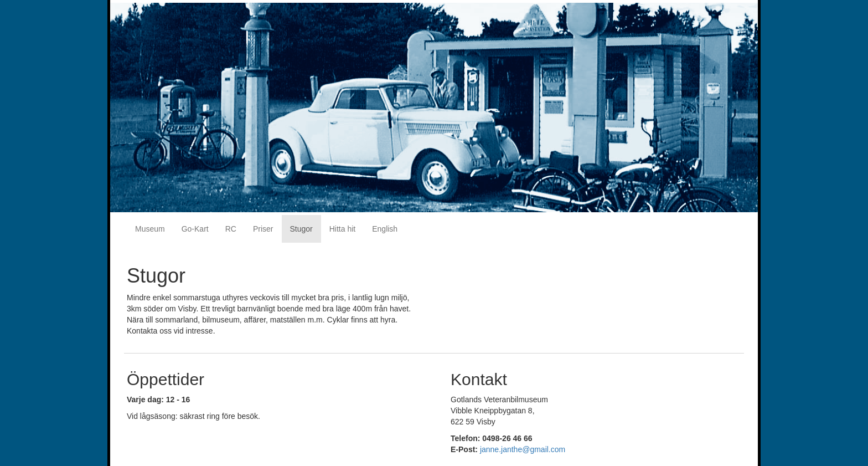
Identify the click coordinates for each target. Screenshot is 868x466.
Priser (263, 229)
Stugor (301, 229)
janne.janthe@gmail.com (523, 449)
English (385, 229)
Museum (150, 229)
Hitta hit (342, 229)
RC (231, 229)
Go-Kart (195, 229)
